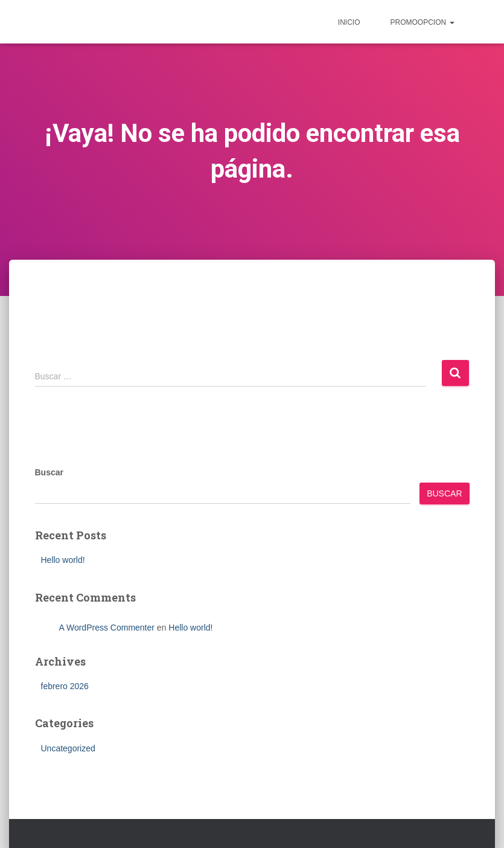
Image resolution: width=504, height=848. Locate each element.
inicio (349, 22)
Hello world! (63, 560)
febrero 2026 (65, 686)
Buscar (49, 472)
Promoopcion (422, 22)
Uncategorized (68, 748)
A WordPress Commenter (107, 628)
